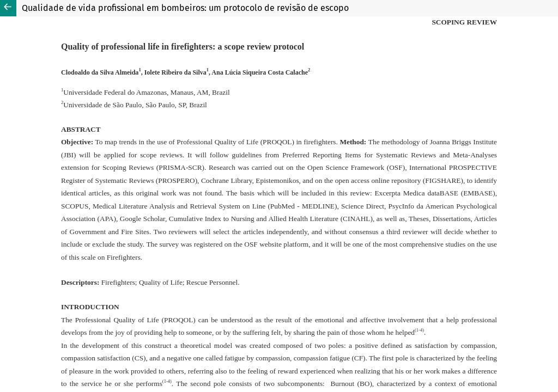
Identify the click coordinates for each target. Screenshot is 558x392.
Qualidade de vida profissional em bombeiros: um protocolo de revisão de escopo (185, 8)
